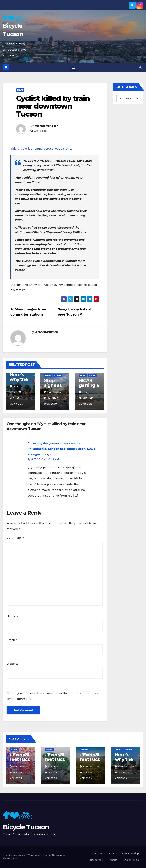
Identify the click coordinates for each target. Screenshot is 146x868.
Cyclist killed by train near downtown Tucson (53, 106)
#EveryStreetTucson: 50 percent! (19, 762)
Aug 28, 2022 (91, 767)
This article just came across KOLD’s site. (41, 148)
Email (12, 640)
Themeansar (10, 858)
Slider (58, 376)
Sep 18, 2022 (21, 767)
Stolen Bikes (131, 860)
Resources (96, 860)
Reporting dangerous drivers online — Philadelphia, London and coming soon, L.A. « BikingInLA (62, 449)
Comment (15, 538)
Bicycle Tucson (26, 827)
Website (13, 664)
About (113, 860)
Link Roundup (131, 854)
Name (12, 616)
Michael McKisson (47, 126)
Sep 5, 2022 (55, 767)
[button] (140, 67)
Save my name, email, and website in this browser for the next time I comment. (53, 696)
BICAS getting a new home (89, 388)
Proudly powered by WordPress (22, 855)
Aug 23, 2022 (126, 767)
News (20, 90)
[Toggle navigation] (74, 67)
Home (98, 854)
